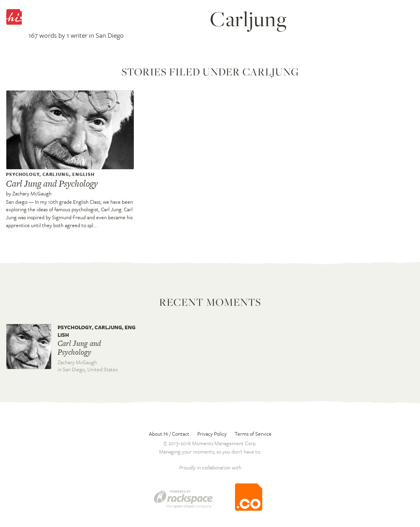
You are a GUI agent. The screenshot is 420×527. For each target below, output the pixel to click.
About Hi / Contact (169, 434)
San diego (17, 202)
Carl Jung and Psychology (52, 183)
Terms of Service (253, 434)
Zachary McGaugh (32, 193)
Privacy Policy (212, 434)
